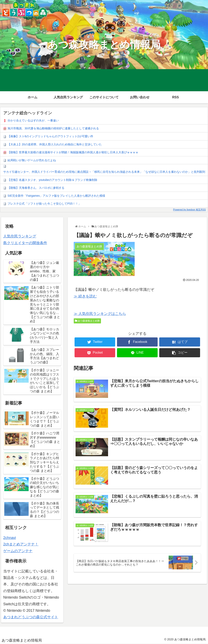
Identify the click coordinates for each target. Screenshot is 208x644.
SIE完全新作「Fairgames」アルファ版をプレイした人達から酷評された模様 (56, 196)
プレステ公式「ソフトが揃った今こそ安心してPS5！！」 (44, 204)
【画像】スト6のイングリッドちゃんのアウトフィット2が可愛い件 (50, 136)
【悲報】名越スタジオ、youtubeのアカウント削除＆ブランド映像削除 (52, 180)
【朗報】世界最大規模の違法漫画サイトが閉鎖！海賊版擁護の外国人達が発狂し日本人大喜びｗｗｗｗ (73, 152)
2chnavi (10, 538)
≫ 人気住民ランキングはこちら (100, 314)
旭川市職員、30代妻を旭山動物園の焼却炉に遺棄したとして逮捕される (53, 128)
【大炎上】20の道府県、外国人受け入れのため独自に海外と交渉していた (55, 144)
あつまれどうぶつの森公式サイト (31, 617)
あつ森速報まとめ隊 (87, 321)
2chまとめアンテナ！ (21, 544)
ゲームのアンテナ (18, 551)
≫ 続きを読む (85, 296)
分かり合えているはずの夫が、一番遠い (33, 120)
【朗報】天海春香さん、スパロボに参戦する (36, 188)
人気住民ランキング (20, 236)
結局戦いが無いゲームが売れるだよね (32, 160)
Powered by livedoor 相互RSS (189, 210)
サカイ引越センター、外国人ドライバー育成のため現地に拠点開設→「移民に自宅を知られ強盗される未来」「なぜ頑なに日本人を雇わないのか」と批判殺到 (104, 172)
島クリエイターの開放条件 (25, 243)
